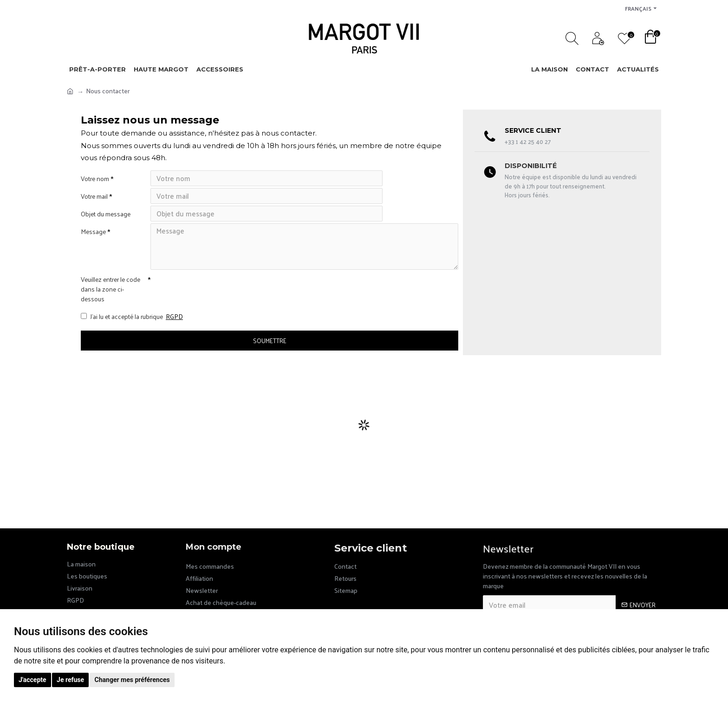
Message (93, 243)
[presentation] (215, 301)
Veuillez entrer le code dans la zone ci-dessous (110, 302)
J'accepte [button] (32, 680)
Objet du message (106, 221)
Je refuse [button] (70, 680)
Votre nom (95, 179)
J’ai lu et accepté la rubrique (133, 332)
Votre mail (94, 200)
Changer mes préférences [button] (132, 680)
